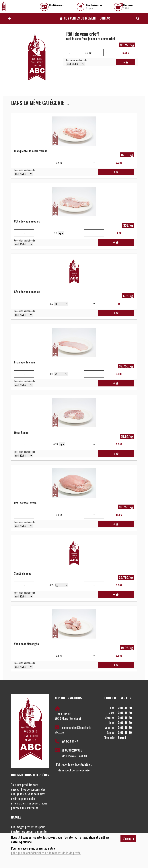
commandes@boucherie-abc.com (74, 730)
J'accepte (128, 839)
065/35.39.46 (67, 741)
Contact (106, 18)
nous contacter (29, 808)
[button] (8, 18)
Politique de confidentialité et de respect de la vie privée (74, 767)
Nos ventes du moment (78, 18)
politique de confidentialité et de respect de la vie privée (46, 853)
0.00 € (128, 7)
